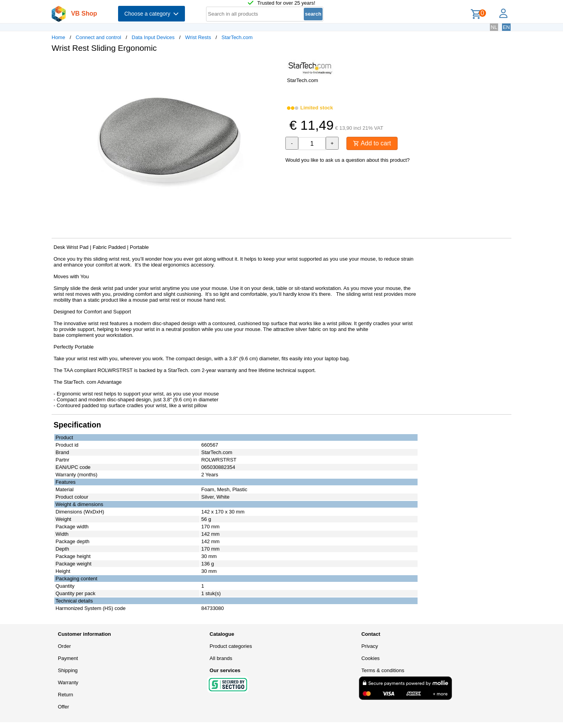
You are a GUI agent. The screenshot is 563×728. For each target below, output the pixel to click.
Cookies (370, 658)
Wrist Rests (198, 37)
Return (65, 695)
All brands (221, 658)
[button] (274, 67)
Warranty (68, 682)
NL (494, 27)
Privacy (370, 646)
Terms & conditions (383, 670)
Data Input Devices (153, 37)
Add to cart (372, 143)
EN (506, 27)
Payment (68, 658)
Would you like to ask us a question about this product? (348, 160)
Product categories (231, 646)
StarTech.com (237, 37)
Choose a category (152, 14)
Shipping (68, 670)
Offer (64, 707)
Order (64, 646)
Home (58, 37)
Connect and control (99, 37)
